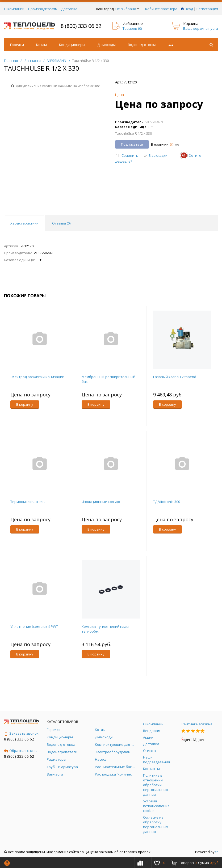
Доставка (69, 9)
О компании (14, 9)
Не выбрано (127, 9)
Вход (189, 9)
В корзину (25, 404)
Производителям (43, 9)
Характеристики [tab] (24, 223)
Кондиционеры (72, 45)
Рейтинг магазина (197, 724)
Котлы (41, 45)
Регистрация (207, 9)
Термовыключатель (28, 502)
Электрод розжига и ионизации (37, 377)
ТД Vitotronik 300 (167, 502)
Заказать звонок (21, 733)
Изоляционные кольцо (101, 502)
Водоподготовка (142, 45)
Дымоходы (106, 45)
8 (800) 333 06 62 (81, 26)
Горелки (17, 45)
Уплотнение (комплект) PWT (34, 626)
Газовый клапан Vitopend (175, 377)
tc (217, 852)
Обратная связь (20, 751)
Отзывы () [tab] (61, 223)
